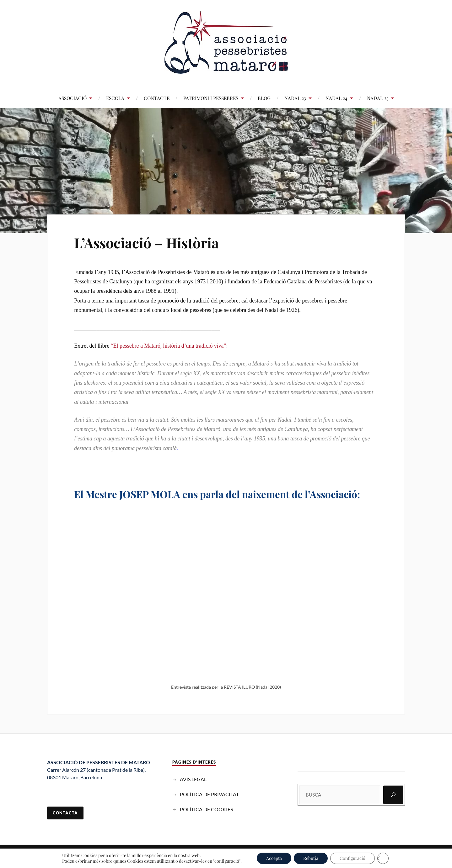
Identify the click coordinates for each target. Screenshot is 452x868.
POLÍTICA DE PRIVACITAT (209, 794)
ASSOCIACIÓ (73, 98)
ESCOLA (115, 98)
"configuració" (227, 861)
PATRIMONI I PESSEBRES (211, 98)
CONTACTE (157, 98)
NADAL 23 (295, 98)
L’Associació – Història (146, 242)
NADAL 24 (336, 98)
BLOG (264, 98)
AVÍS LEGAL (193, 779)
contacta (65, 813)
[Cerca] (393, 795)
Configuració (352, 858)
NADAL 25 (378, 98)
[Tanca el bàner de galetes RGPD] (383, 858)
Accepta (274, 858)
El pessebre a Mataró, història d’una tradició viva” (170, 346)
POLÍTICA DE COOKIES (206, 809)
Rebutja (311, 858)
